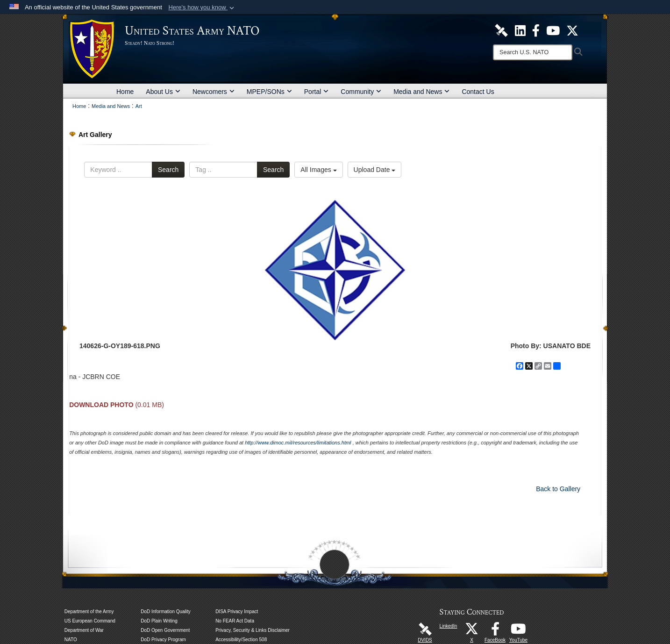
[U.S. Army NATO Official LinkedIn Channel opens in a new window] (520, 30)
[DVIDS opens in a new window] (425, 629)
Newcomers (214, 92)
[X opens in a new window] (472, 631)
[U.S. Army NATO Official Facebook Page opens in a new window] (536, 30)
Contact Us (478, 92)
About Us (163, 92)
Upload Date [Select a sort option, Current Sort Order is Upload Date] (375, 170)
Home (125, 92)
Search (168, 170)
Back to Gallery (558, 489)
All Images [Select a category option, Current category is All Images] (318, 170)
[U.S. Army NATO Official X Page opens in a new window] (572, 30)
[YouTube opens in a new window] (519, 631)
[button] (202, 7)
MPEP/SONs (269, 92)
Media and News (421, 92)
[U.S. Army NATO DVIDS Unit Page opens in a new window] (501, 30)
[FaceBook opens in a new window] (495, 631)
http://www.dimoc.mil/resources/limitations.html (298, 443)
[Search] (533, 52)
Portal (317, 92)
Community (361, 92)
